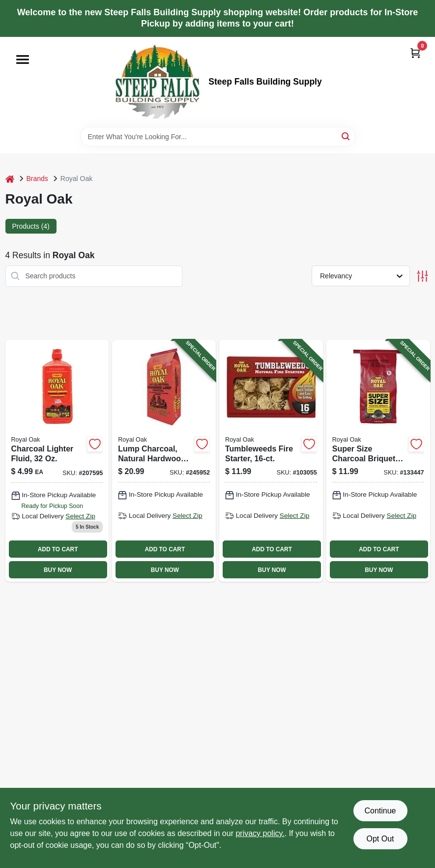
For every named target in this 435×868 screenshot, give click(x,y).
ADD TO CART (58, 549)
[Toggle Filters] (422, 276)
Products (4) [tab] (31, 226)
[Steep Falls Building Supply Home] (157, 82)
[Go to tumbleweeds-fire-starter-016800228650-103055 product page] (271, 461)
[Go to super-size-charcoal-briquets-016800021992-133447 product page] (378, 461)
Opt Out (380, 839)
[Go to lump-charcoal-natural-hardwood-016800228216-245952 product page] (164, 461)
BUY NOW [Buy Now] (58, 570)
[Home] (10, 179)
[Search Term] (218, 137)
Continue (380, 811)
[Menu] (23, 60)
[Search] (346, 136)
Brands (37, 179)
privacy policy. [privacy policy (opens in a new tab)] (260, 833)
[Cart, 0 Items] (415, 53)
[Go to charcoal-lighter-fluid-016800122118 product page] (57, 461)
